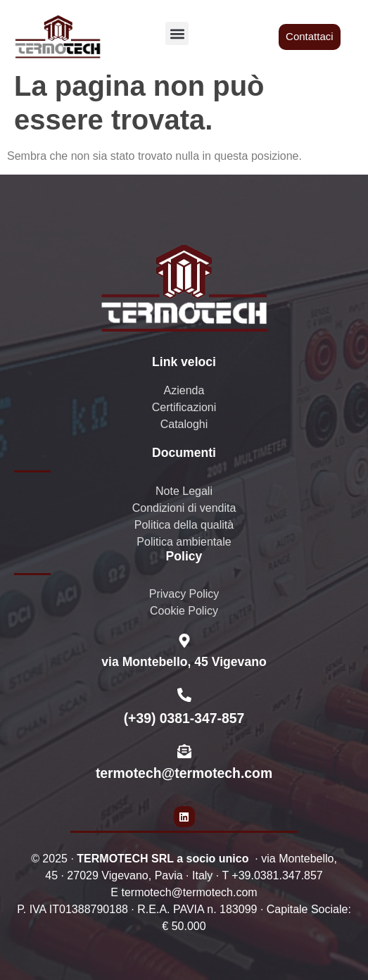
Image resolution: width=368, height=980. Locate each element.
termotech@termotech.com (184, 773)
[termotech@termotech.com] (184, 751)
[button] (177, 33)
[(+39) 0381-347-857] (184, 695)
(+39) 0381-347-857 (184, 718)
